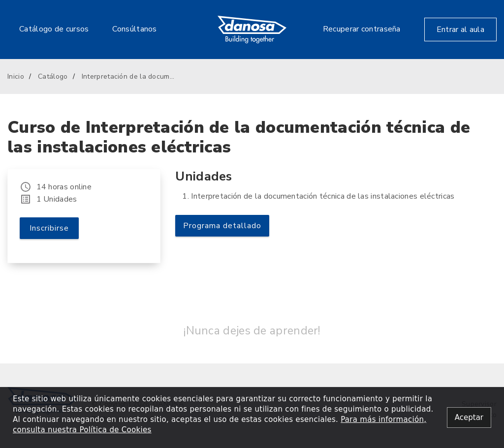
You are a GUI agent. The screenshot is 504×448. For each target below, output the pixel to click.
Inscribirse (49, 228)
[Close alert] (469, 418)
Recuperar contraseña (362, 29)
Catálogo (53, 76)
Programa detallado (222, 226)
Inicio (16, 76)
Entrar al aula (460, 30)
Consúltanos (134, 29)
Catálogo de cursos (54, 29)
